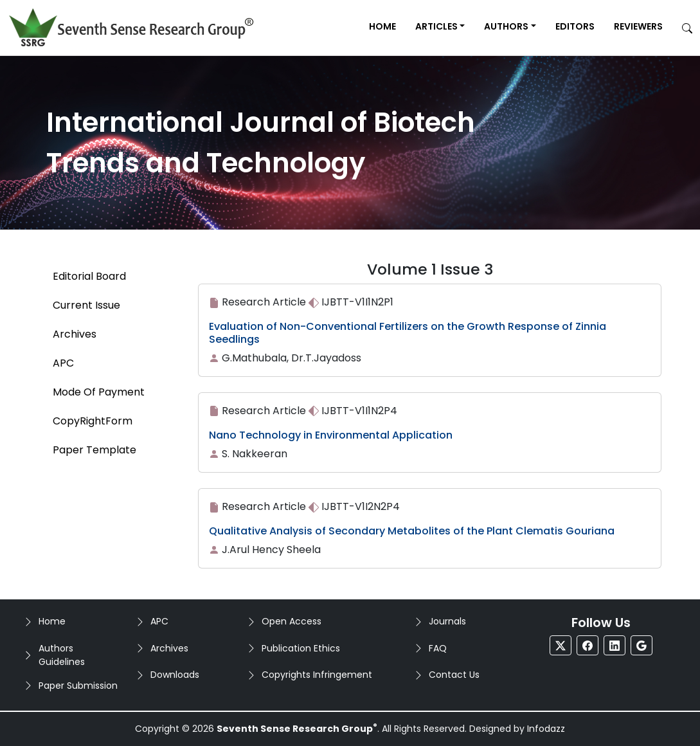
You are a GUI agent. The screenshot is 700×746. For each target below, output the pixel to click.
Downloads (175, 675)
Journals (447, 621)
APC (159, 621)
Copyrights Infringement (317, 675)
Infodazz (546, 729)
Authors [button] (506, 26)
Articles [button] (436, 26)
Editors (575, 26)
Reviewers (638, 26)
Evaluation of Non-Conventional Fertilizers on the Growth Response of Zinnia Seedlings (408, 332)
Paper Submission (78, 686)
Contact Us (454, 675)
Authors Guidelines (62, 655)
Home (382, 26)
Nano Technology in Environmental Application (331, 435)
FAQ (438, 648)
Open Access (292, 621)
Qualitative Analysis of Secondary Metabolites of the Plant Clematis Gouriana (412, 531)
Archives (169, 648)
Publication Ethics (301, 648)
